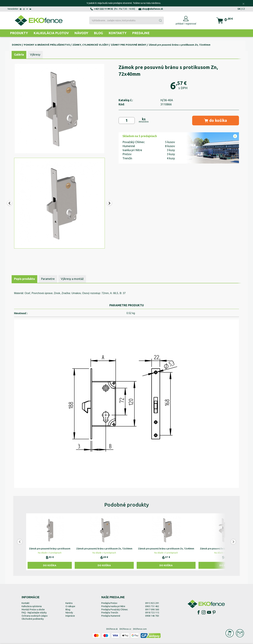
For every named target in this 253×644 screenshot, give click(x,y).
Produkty (19, 33)
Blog (98, 33)
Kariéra (69, 603)
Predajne (141, 33)
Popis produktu (24, 279)
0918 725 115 (152, 613)
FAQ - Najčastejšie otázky (34, 613)
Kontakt (25, 603)
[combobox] (126, 20)
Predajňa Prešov (109, 603)
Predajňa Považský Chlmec (115, 610)
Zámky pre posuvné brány (129, 45)
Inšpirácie (70, 616)
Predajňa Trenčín (110, 613)
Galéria (19, 54)
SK (239, 9)
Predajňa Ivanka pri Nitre (113, 606)
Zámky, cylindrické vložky (91, 45)
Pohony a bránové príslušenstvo (47, 45)
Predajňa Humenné (111, 616)
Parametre (48, 279)
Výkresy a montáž (72, 279)
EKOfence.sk (112, 629)
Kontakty (118, 33)
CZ (243, 9)
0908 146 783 (152, 616)
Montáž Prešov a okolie (33, 610)
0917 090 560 (152, 610)
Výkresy (35, 54)
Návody (81, 33)
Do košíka (50, 565)
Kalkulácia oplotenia (32, 606)
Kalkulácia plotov (51, 33)
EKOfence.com (140, 629)
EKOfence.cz (125, 629)
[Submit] (160, 20)
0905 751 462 (152, 606)
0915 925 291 (152, 603)
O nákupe (70, 606)
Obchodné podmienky (33, 619)
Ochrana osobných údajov (35, 616)
